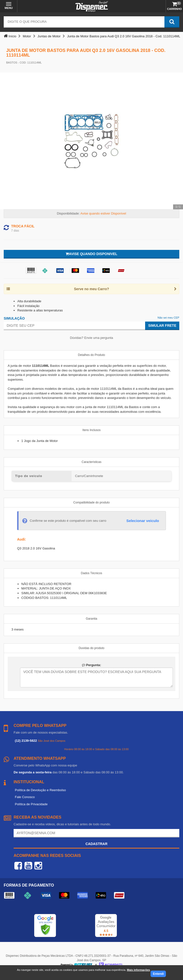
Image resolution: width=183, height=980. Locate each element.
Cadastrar (96, 844)
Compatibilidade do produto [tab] (91, 502)
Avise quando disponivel (91, 254)
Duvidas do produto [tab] (91, 648)
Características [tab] (91, 462)
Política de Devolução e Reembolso (40, 790)
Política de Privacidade (31, 804)
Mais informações (138, 970)
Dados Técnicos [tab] (92, 573)
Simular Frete (162, 326)
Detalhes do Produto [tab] (91, 355)
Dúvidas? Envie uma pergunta (91, 338)
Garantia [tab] (91, 619)
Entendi (158, 974)
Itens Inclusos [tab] (91, 430)
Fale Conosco (25, 797)
